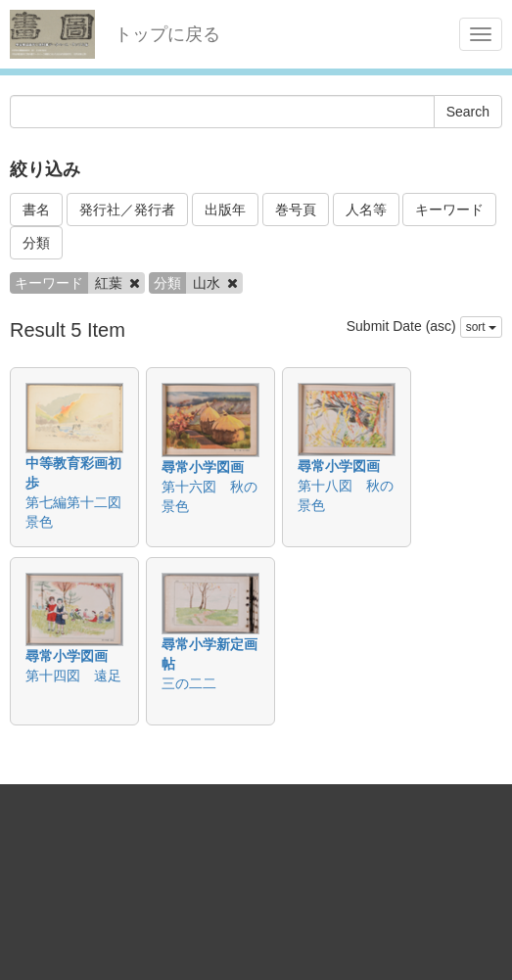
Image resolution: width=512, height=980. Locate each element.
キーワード (449, 210)
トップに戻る (167, 34)
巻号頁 (296, 210)
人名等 (366, 210)
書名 (36, 210)
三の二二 (189, 683)
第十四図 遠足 (73, 676)
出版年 (225, 210)
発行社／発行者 (127, 210)
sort (481, 327)
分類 (36, 243)
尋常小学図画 (203, 467)
